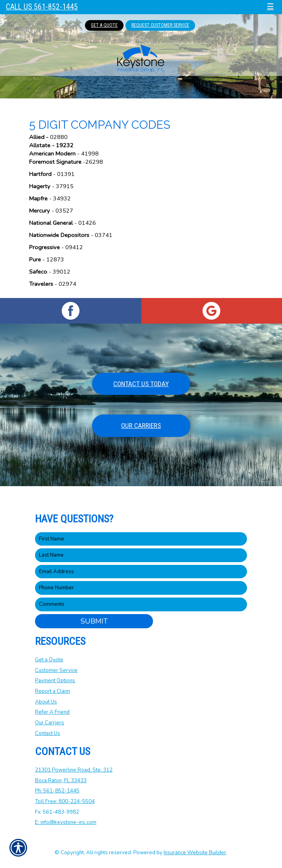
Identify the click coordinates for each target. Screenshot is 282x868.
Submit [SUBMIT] (94, 621)
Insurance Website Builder (195, 853)
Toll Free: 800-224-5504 (65, 801)
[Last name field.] (141, 555)
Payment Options (55, 681)
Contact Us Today (141, 384)
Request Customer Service (160, 25)
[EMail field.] (141, 572)
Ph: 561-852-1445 (57, 791)
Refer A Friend (52, 712)
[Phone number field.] (141, 588)
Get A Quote (104, 25)
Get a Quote (49, 660)
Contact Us (48, 733)
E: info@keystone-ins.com (66, 822)
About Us (46, 702)
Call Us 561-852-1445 (42, 7)
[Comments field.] (141, 604)
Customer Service (56, 670)
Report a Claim (53, 691)
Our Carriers (141, 426)
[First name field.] (141, 539)
